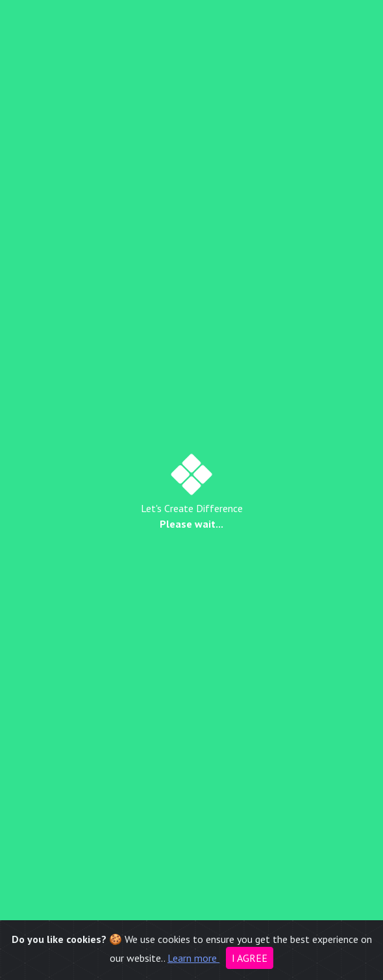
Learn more (193, 958)
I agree (250, 958)
